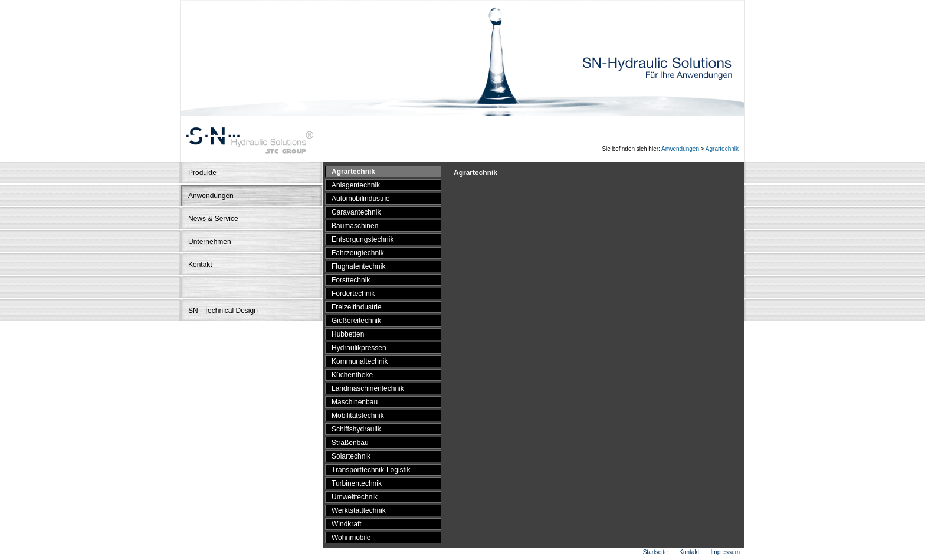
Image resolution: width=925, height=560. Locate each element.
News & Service (213, 219)
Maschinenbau (355, 402)
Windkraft (347, 524)
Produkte (202, 173)
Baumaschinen (355, 226)
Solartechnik (351, 456)
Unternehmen (210, 242)
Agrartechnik (722, 149)
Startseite (655, 552)
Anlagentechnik (356, 185)
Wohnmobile (351, 538)
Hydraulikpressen (359, 348)
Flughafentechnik (358, 266)
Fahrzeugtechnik (358, 253)
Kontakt (200, 265)
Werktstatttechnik (359, 510)
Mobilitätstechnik (358, 416)
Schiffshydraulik (356, 429)
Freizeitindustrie (357, 307)
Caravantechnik (356, 212)
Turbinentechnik (357, 483)
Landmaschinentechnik (368, 388)
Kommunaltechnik (360, 361)
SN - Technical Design (223, 311)
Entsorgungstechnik (363, 239)
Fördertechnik (353, 294)
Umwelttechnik (355, 497)
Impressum (725, 552)
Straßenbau (350, 443)
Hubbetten (348, 334)
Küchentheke (352, 375)
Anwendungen (680, 149)
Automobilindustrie (361, 199)
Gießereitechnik (356, 321)
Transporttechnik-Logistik (371, 470)
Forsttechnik (351, 280)
